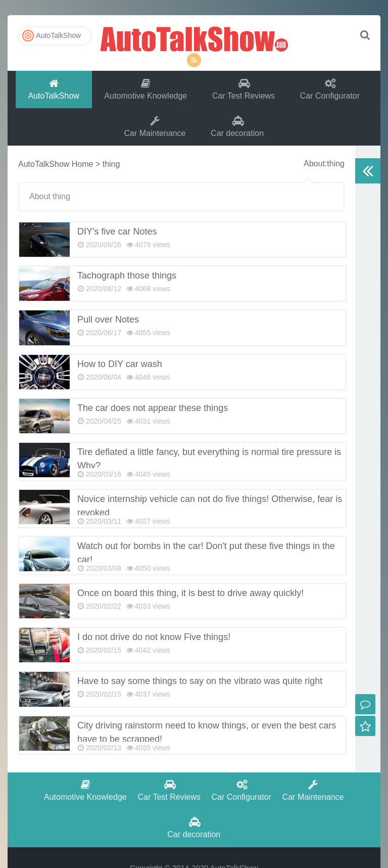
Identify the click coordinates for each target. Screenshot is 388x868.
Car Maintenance (155, 127)
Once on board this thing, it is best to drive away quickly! (190, 594)
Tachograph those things (127, 277)
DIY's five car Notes (117, 233)
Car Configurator (330, 89)
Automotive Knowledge (146, 89)
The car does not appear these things (153, 409)
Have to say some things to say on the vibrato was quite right (200, 682)
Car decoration (237, 127)
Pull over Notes (108, 321)
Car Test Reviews (244, 89)
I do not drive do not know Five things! (154, 638)
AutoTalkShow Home (56, 165)
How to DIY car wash (120, 365)
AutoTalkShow (194, 38)
